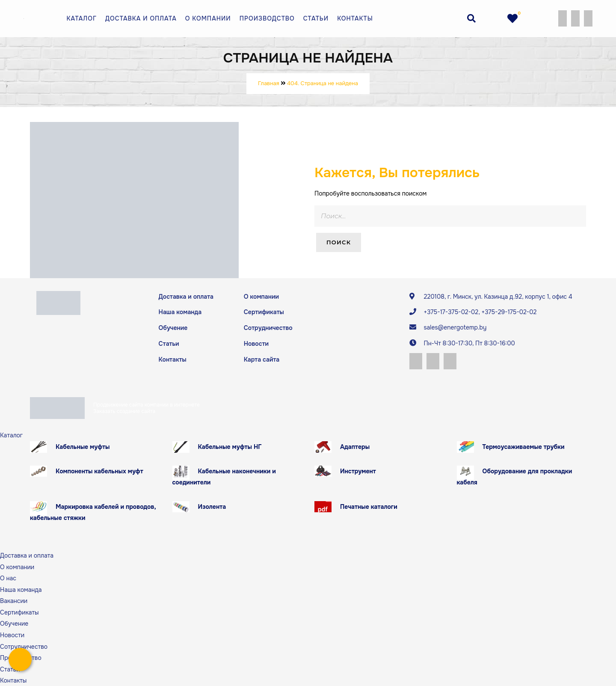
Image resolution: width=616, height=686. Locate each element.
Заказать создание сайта (124, 411)
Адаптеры (355, 446)
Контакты (355, 18)
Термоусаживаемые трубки (524, 446)
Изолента (212, 506)
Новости (256, 343)
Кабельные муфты (83, 446)
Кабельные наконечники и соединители (224, 477)
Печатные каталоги (369, 506)
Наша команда (180, 312)
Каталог (82, 18)
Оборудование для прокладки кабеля (515, 477)
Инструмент (358, 471)
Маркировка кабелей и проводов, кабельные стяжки (93, 512)
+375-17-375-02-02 (451, 312)
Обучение (173, 328)
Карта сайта (262, 359)
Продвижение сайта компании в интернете (147, 405)
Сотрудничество (268, 328)
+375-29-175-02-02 (509, 312)
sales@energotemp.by (455, 327)
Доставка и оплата (141, 18)
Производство (267, 18)
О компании (208, 18)
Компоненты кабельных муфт (99, 471)
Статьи (316, 18)
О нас (8, 578)
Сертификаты (264, 312)
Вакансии (14, 601)
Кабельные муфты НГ (230, 446)
